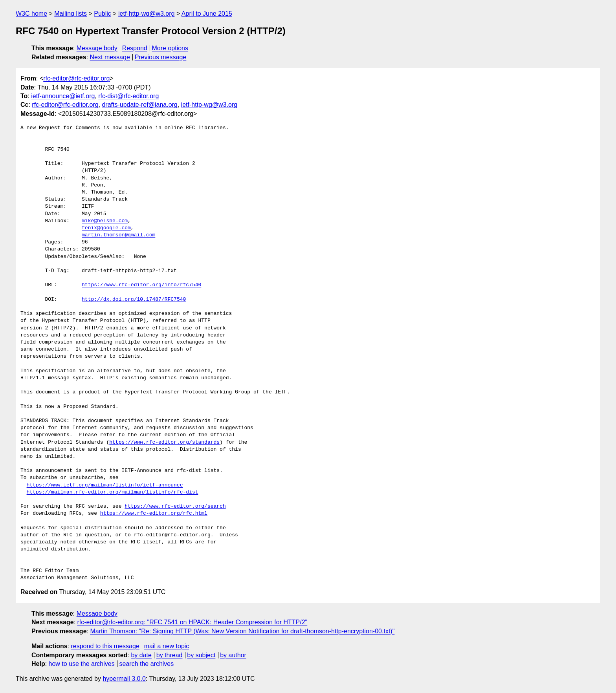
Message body (97, 48)
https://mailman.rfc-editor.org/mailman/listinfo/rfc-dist (113, 492)
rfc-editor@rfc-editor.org (76, 78)
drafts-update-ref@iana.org (139, 105)
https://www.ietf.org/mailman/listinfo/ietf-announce (105, 485)
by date (141, 655)
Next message (110, 57)
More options (170, 48)
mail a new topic (167, 646)
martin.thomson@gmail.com (118, 235)
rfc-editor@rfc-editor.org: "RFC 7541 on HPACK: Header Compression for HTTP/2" (192, 622)
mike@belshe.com (105, 221)
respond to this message (105, 646)
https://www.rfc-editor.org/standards (164, 442)
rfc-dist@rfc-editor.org (128, 96)
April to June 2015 (207, 14)
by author (233, 655)
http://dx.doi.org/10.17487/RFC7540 (134, 300)
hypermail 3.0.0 (124, 679)
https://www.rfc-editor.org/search (175, 506)
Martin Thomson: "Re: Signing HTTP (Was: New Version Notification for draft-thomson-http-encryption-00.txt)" (242, 631)
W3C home (31, 14)
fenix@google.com (106, 228)
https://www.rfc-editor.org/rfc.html (154, 514)
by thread (170, 655)
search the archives (147, 664)
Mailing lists (71, 14)
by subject (201, 655)
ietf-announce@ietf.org (63, 96)
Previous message (161, 57)
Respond (135, 48)
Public (103, 14)
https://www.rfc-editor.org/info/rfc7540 (141, 285)
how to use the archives (82, 664)
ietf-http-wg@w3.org (146, 14)
